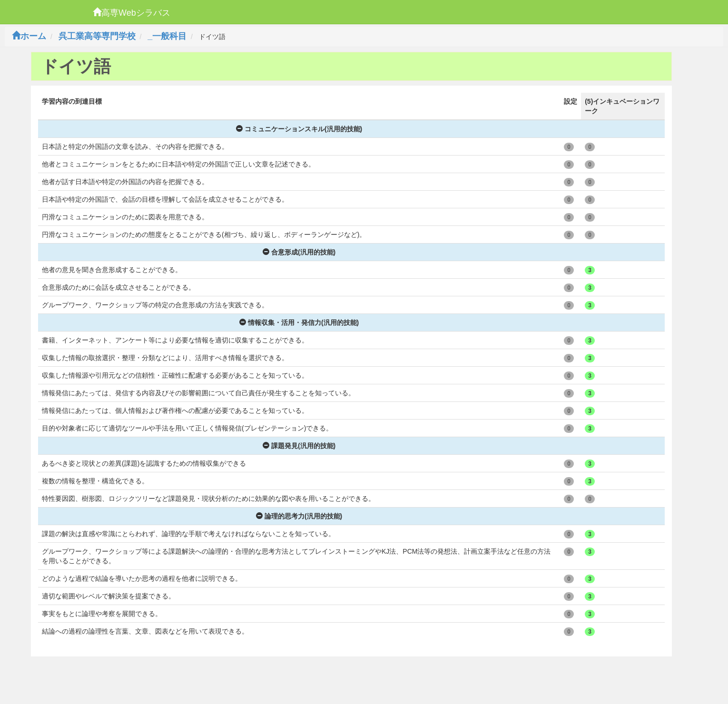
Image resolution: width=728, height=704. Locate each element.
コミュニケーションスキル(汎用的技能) (299, 129)
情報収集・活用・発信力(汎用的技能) (299, 323)
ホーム (29, 36)
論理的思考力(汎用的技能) (299, 516)
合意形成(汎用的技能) (299, 252)
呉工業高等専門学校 (97, 36)
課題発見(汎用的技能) (299, 446)
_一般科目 (167, 36)
